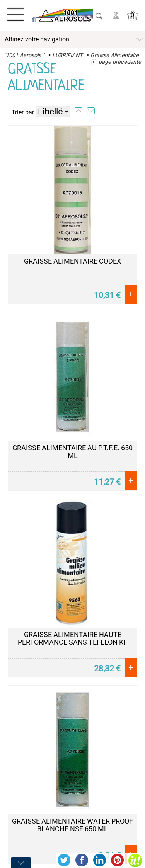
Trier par (23, 112)
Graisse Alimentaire (115, 55)
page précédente (120, 62)
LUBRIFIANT (67, 55)
